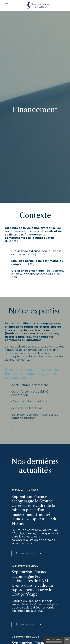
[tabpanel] (35, 106)
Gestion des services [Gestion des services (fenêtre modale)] (54, 641)
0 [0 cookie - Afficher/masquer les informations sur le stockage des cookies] (67, 641)
